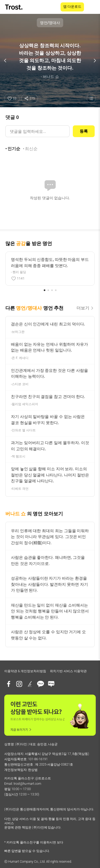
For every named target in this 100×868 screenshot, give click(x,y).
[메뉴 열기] (93, 7)
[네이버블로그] (51, 684)
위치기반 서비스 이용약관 (68, 671)
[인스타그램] (19, 684)
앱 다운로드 (72, 7)
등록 (84, 131)
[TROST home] (14, 7)
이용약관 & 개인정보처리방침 (25, 671)
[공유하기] (29, 98)
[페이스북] (9, 684)
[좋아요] (12, 98)
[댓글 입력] (37, 131)
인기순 (14, 149)
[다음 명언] (95, 61)
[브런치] (30, 684)
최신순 (31, 149)
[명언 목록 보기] (91, 98)
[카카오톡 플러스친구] (41, 684)
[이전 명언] (5, 61)
